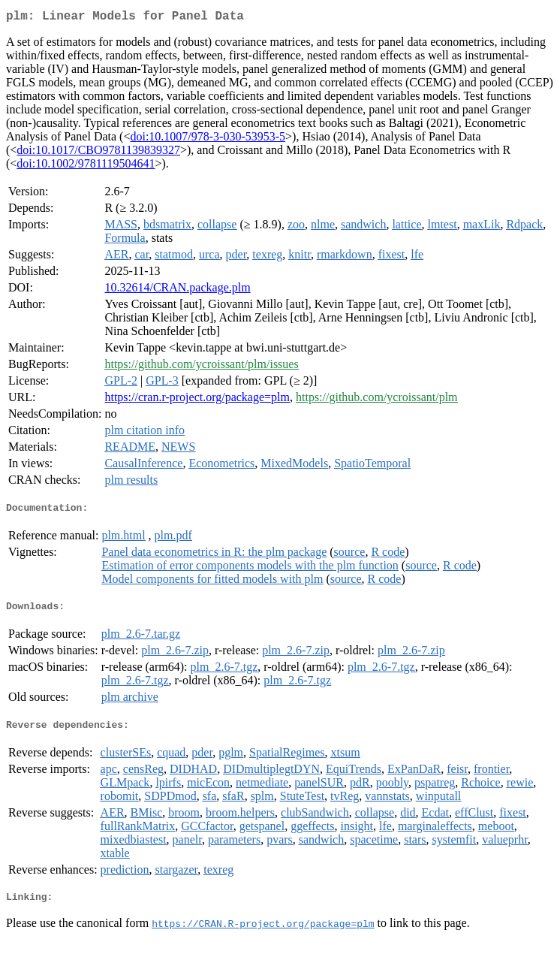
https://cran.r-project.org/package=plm (197, 400)
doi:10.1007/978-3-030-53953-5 (208, 139)
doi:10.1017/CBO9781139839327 (98, 153)
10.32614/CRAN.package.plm (177, 290)
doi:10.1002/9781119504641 (86, 166)
